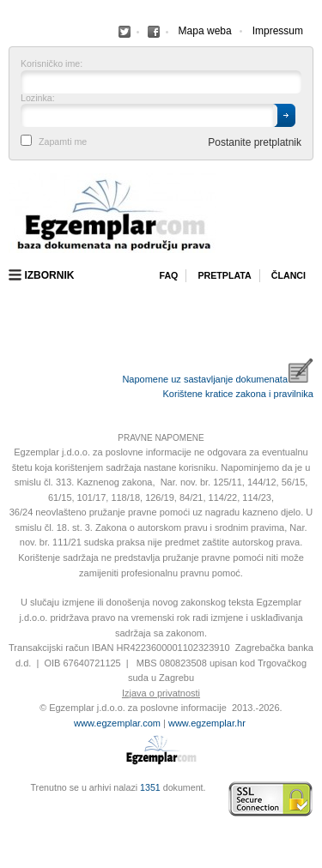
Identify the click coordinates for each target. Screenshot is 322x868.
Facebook (125, 32)
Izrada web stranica (13, 799)
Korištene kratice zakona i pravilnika (238, 394)
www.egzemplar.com (117, 723)
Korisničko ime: (52, 64)
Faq (168, 275)
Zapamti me (63, 142)
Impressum (278, 31)
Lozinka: (38, 98)
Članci (289, 275)
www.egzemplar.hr (207, 723)
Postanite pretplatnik (255, 142)
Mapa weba (205, 31)
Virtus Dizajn (13, 808)
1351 (150, 787)
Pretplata (224, 275)
